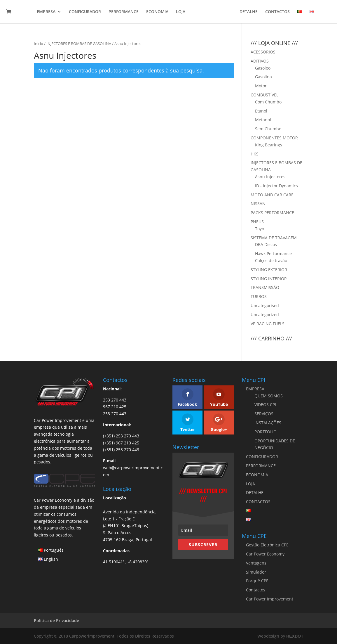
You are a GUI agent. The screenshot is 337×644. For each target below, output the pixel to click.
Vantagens (256, 563)
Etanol (261, 111)
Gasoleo (263, 68)
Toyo (260, 229)
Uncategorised (265, 305)
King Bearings (269, 145)
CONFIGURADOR (85, 12)
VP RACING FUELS (268, 324)
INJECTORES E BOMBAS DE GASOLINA (79, 44)
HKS (255, 154)
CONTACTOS (277, 12)
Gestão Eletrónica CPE (267, 545)
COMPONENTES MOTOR (274, 138)
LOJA (181, 12)
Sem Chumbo (268, 129)
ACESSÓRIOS (263, 52)
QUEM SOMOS (269, 396)
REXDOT (295, 636)
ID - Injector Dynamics (276, 186)
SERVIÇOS (264, 414)
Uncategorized (265, 315)
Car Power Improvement (270, 599)
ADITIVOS (260, 61)
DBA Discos (266, 244)
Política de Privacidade (56, 620)
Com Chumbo (268, 102)
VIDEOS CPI (265, 405)
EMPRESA (46, 12)
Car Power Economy (265, 554)
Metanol (263, 120)
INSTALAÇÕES (268, 423)
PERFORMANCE (124, 12)
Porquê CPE (257, 581)
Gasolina (263, 77)
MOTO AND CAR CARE (272, 195)
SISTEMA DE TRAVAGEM (274, 238)
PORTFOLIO (266, 432)
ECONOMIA (157, 12)
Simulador (256, 572)
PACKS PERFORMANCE (272, 213)
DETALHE (249, 12)
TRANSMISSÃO (265, 287)
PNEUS (257, 222)
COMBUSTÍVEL (264, 95)
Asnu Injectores (270, 177)
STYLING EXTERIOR (269, 270)
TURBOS (259, 296)
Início (39, 44)
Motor (261, 86)
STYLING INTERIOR (269, 279)
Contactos (256, 590)
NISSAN (258, 204)
